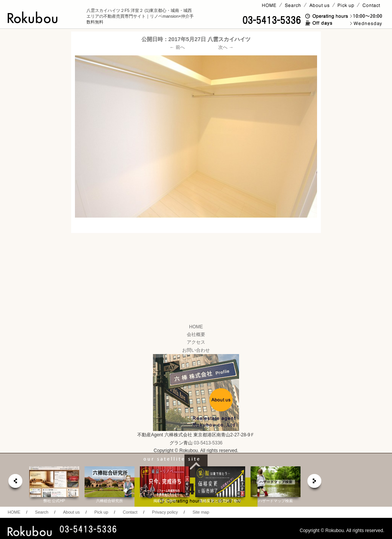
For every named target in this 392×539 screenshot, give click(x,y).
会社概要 (196, 334)
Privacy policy (165, 512)
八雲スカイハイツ (229, 39)
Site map (201, 512)
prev (15, 483)
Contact (130, 512)
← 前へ (177, 47)
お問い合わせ (196, 350)
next (315, 483)
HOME (196, 327)
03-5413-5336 (208, 443)
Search (42, 512)
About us (71, 512)
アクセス (196, 342)
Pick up (101, 512)
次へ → (226, 47)
